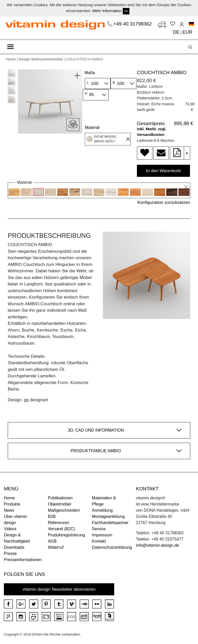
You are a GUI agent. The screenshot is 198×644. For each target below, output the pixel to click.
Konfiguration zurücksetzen (164, 202)
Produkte (12, 504)
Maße (90, 73)
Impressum (102, 535)
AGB (52, 541)
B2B (52, 516)
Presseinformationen (23, 560)
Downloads (14, 547)
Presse (10, 554)
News (9, 510)
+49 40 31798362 (133, 24)
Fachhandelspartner (110, 523)
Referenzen (59, 523)
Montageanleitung (108, 516)
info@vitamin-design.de (157, 545)
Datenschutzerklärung (112, 547)
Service (99, 529)
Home (11, 59)
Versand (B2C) (61, 529)
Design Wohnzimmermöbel (41, 59)
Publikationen (60, 498)
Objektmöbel (60, 504)
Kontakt (99, 541)
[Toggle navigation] (10, 47)
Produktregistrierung (67, 535)
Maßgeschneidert (64, 510)
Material (92, 128)
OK (126, 11)
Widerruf (56, 547)
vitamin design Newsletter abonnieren (59, 589)
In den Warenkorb (164, 171)
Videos (10, 529)
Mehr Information (107, 11)
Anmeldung (102, 510)
